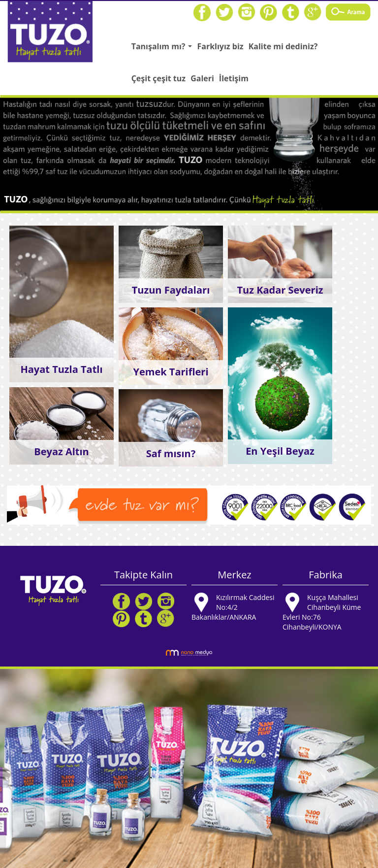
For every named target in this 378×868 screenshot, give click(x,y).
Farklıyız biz (220, 46)
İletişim (234, 78)
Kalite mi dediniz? (283, 46)
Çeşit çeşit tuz (158, 78)
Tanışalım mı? (163, 49)
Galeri (202, 78)
